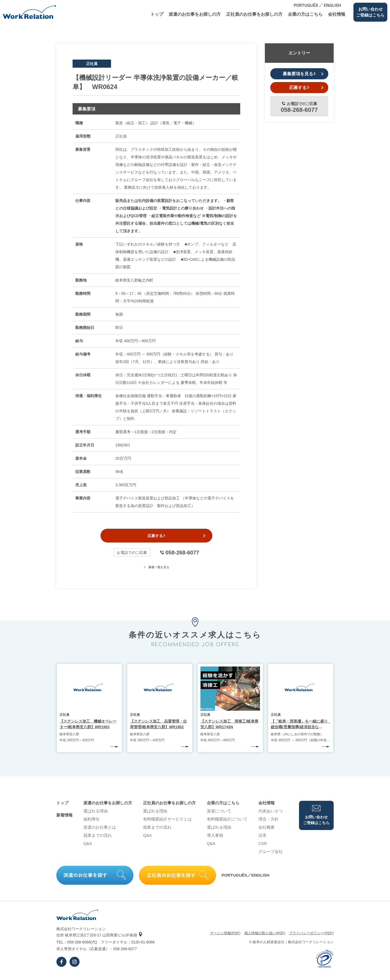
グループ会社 (271, 855)
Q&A (88, 847)
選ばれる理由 (96, 814)
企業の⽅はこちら (305, 14)
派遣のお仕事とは (100, 830)
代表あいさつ (271, 814)
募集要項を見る (299, 74)
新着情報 (64, 818)
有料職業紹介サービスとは (167, 822)
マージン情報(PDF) (225, 936)
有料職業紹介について (227, 822)
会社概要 (266, 830)
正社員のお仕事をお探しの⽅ (254, 14)
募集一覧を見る (156, 570)
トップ (157, 14)
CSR (263, 847)
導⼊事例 (215, 839)
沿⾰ (262, 839)
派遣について (219, 814)
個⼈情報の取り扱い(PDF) (265, 936)
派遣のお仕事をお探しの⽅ (195, 14)
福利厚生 (92, 822)
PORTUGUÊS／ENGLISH (246, 879)
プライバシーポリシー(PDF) (311, 936)
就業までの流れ (98, 839)
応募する (156, 537)
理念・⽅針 (269, 822)
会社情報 (337, 14)
